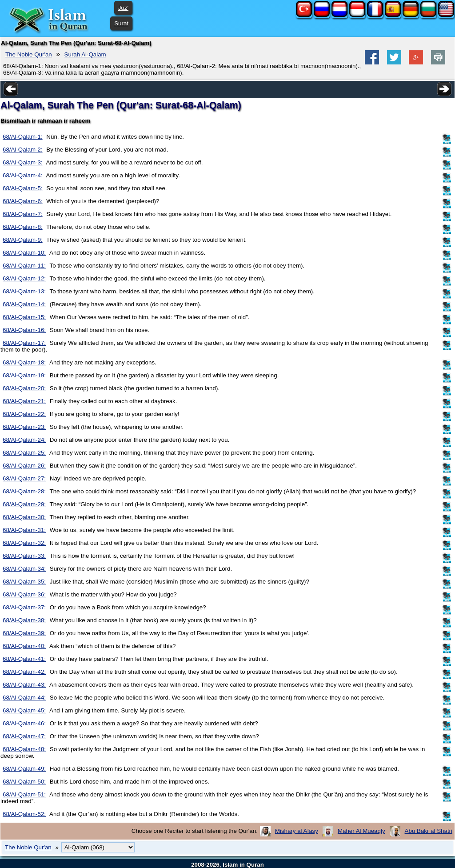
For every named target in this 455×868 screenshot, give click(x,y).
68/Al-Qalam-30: (24, 517)
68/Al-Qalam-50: (24, 782)
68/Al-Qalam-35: (24, 582)
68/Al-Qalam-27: (24, 478)
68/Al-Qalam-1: (23, 137)
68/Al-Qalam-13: (24, 291)
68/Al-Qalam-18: (24, 362)
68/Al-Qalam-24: (24, 440)
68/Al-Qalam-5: (23, 188)
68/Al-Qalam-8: (23, 227)
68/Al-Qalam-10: (24, 253)
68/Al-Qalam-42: (24, 672)
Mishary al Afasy (297, 831)
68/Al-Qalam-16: (24, 330)
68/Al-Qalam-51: (24, 794)
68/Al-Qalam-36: (24, 594)
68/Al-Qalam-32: (24, 543)
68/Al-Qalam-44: (24, 698)
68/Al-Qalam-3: (23, 162)
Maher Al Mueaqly (361, 831)
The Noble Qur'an (29, 54)
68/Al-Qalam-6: (23, 201)
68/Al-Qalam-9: (23, 240)
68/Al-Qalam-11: (24, 266)
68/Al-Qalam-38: (24, 620)
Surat (121, 23)
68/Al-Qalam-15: (24, 317)
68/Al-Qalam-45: (24, 710)
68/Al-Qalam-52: (24, 814)
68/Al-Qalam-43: (24, 685)
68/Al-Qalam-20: (24, 388)
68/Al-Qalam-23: (24, 427)
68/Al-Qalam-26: (24, 466)
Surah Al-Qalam (85, 54)
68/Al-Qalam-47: (24, 736)
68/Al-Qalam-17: (24, 343)
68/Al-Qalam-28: (24, 491)
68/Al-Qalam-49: (24, 769)
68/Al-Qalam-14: (24, 304)
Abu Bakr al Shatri (429, 831)
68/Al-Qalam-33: (24, 556)
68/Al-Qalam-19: (24, 375)
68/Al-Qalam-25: (24, 453)
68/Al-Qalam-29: (24, 504)
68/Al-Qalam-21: (24, 401)
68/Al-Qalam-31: (24, 530)
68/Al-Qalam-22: (24, 414)
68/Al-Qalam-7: (23, 214)
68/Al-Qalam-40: (24, 646)
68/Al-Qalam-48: (24, 749)
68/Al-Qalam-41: (24, 659)
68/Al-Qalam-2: (23, 150)
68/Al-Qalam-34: (24, 569)
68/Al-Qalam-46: (24, 723)
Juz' (123, 8)
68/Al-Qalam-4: (23, 175)
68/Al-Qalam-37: (24, 607)
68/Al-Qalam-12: (24, 278)
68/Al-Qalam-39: (24, 633)
